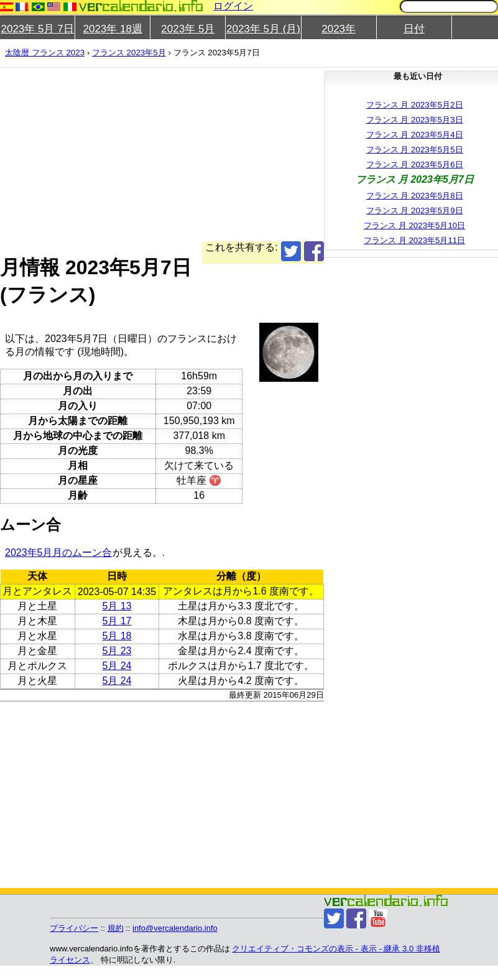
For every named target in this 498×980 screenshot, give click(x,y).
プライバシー (74, 928)
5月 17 (117, 621)
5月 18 (117, 636)
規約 (116, 928)
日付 (414, 29)
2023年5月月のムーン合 (59, 552)
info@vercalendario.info (175, 928)
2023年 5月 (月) (263, 29)
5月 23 (117, 651)
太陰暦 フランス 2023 (45, 53)
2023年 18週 (112, 29)
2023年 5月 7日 (37, 29)
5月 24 (117, 666)
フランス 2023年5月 (129, 53)
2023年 (339, 29)
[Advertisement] (234, 154)
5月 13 (117, 606)
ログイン (233, 6)
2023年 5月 (188, 29)
